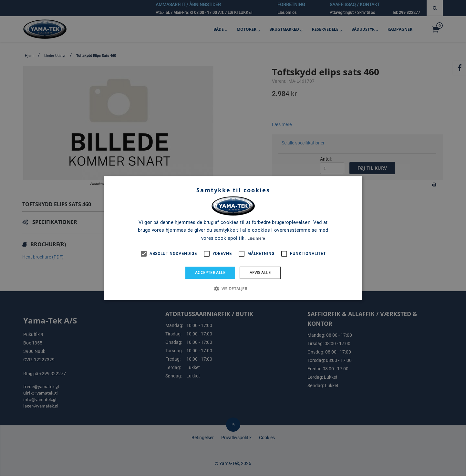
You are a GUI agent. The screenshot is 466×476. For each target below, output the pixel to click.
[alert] (233, 238)
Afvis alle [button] (260, 273)
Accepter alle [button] (210, 273)
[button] (233, 289)
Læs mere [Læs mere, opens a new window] (256, 238)
